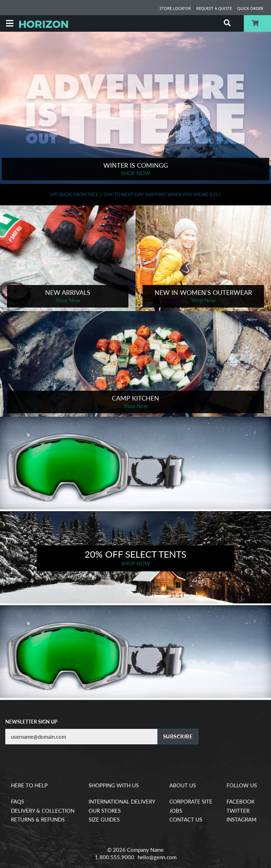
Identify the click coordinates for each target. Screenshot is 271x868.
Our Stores (105, 811)
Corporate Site (191, 801)
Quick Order (250, 8)
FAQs (17, 801)
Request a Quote (214, 8)
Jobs (176, 811)
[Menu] (10, 24)
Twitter (238, 811)
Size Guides (104, 819)
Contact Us (186, 819)
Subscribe (178, 736)
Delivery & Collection (43, 811)
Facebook (241, 801)
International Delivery (122, 801)
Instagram (242, 819)
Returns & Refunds (38, 819)
